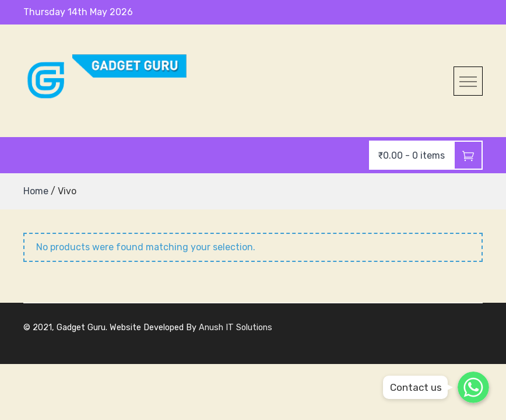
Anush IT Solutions (236, 328)
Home (36, 191)
